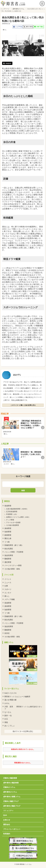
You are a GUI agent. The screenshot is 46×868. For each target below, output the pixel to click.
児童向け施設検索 (10, 778)
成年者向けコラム (10, 792)
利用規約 (7, 834)
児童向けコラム (9, 787)
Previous (3, 427)
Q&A (5, 815)
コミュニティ (8, 810)
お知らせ (7, 820)
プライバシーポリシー (12, 829)
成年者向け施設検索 (11, 783)
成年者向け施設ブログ (12, 806)
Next (43, 427)
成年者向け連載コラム (12, 797)
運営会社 (7, 824)
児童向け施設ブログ (11, 801)
